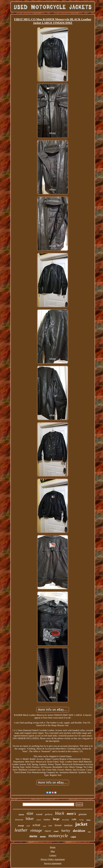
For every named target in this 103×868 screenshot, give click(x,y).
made (89, 832)
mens (33, 836)
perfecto (49, 814)
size (30, 813)
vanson (39, 820)
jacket (81, 824)
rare (50, 826)
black (60, 813)
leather (21, 830)
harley (66, 831)
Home (53, 847)
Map (53, 851)
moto (43, 837)
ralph (73, 837)
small (28, 826)
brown (58, 825)
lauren (21, 815)
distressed (19, 820)
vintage (36, 830)
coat (56, 831)
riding (88, 820)
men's (71, 814)
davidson (79, 831)
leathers (47, 820)
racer (48, 831)
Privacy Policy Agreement (53, 859)
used (44, 826)
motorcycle (58, 836)
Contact (53, 855)
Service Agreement (53, 863)
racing (81, 820)
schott (36, 825)
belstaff (21, 826)
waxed (39, 814)
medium (68, 825)
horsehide (66, 820)
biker (30, 819)
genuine (83, 814)
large (56, 819)
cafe (74, 819)
